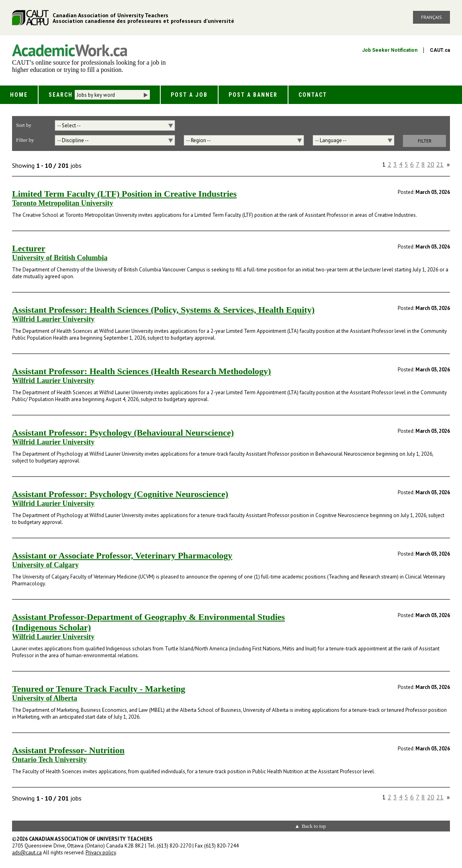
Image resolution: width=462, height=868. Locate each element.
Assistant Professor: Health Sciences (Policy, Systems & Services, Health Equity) (163, 310)
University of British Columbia (60, 258)
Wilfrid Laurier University (53, 319)
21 (440, 164)
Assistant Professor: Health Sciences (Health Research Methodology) (141, 371)
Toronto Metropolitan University (63, 203)
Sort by (24, 125)
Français (431, 17)
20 (431, 164)
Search (61, 95)
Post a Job (189, 95)
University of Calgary (45, 565)
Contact (313, 95)
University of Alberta (45, 698)
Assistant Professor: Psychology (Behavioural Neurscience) (123, 433)
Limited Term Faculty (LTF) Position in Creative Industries (124, 194)
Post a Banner (253, 95)
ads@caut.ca (27, 853)
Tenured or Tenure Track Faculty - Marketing (99, 689)
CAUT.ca (440, 50)
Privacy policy (101, 853)
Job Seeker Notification (390, 50)
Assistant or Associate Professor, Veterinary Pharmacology (122, 555)
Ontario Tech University (49, 760)
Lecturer (29, 248)
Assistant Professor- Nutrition (68, 750)
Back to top (314, 826)
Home (19, 95)
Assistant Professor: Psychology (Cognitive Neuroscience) (120, 494)
